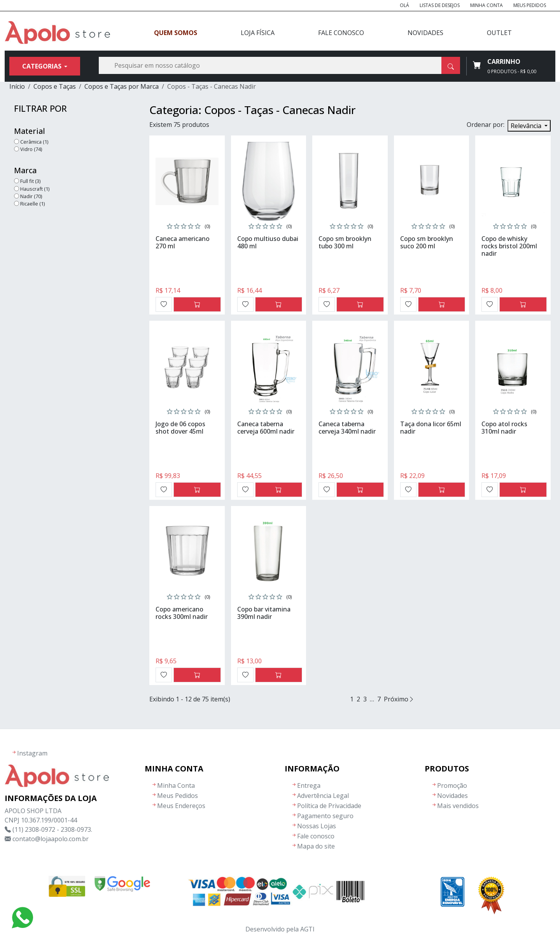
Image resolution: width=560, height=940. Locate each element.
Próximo (399, 699)
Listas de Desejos (440, 5)
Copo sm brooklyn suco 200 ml (427, 242)
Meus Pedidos (530, 5)
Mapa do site (316, 846)
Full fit (30, 181)
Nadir (31, 196)
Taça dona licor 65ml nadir (431, 428)
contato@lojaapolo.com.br (51, 839)
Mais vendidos (458, 806)
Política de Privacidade (329, 806)
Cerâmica (34, 142)
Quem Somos (176, 33)
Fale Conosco (341, 33)
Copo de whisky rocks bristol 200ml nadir (509, 246)
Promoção (452, 785)
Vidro (31, 149)
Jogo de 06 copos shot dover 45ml (180, 428)
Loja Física (258, 33)
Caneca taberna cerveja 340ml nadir (347, 428)
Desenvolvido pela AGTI (280, 929)
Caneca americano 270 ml (183, 242)
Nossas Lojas (317, 826)
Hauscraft (35, 189)
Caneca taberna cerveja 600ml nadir (266, 428)
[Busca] (279, 65)
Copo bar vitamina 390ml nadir (264, 613)
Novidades (425, 33)
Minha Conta (486, 5)
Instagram (32, 753)
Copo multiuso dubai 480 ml (268, 242)
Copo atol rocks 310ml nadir (504, 428)
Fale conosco (316, 836)
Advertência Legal (323, 796)
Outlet (499, 33)
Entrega (309, 785)
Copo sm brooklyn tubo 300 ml (345, 242)
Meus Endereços (181, 806)
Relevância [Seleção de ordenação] (527, 126)
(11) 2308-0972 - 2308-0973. (52, 829)
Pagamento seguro (325, 816)
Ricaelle (32, 204)
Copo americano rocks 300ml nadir (182, 613)
